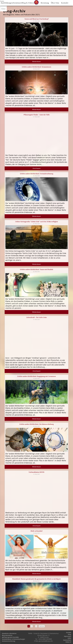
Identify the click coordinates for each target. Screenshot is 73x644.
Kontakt (65, 3)
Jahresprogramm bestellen (10, 637)
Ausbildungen (7, 3)
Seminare (17, 3)
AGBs (69, 638)
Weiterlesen (36, 62)
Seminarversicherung (9, 641)
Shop (69, 634)
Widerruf (68, 642)
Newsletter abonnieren (9, 633)
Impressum (68, 636)
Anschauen (37, 168)
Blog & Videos (28, 3)
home (2, 1)
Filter (3, 9)
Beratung (45, 3)
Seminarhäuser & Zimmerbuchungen (13, 639)
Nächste (42, 626)
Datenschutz (67, 640)
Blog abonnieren (7, 635)
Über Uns (55, 3)
